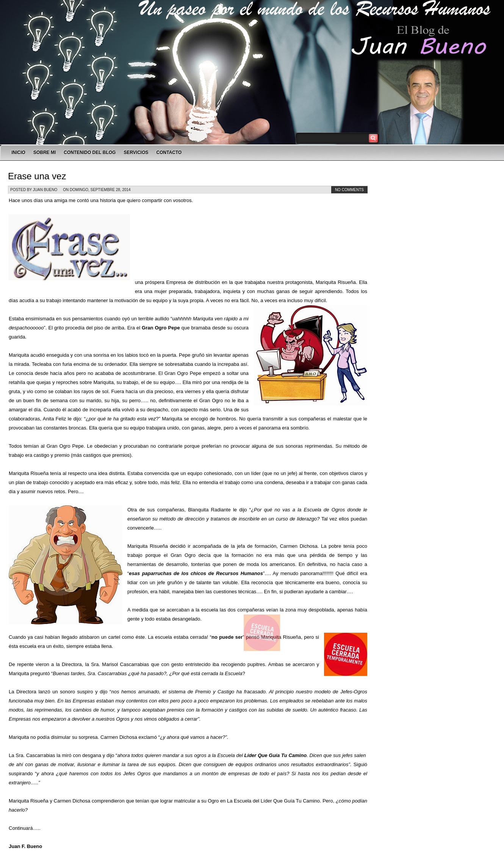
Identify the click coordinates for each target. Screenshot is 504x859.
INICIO (18, 152)
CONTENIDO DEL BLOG (90, 152)
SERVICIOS (136, 152)
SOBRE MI (45, 152)
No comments (349, 190)
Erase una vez (37, 176)
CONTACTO (169, 152)
